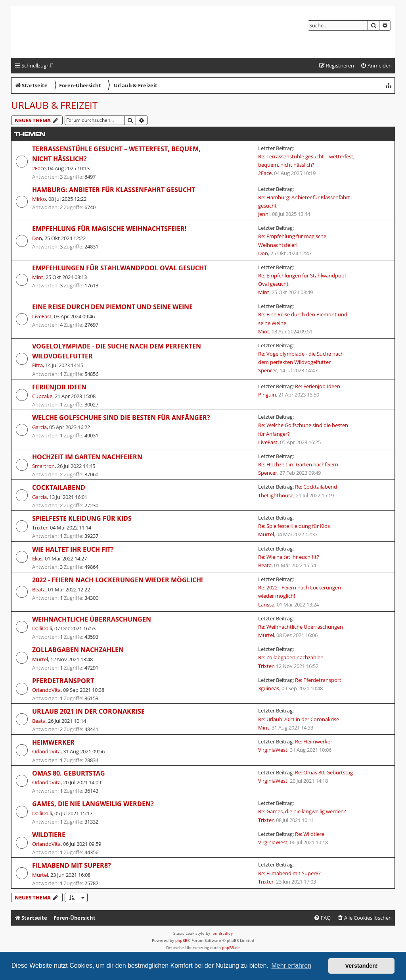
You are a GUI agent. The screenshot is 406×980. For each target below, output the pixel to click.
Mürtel (266, 534)
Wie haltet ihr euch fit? (73, 549)
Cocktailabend (59, 487)
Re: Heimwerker (314, 741)
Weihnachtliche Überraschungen (92, 619)
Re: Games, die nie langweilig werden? (302, 811)
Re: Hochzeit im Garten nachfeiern (298, 464)
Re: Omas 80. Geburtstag (324, 772)
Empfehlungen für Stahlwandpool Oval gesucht (120, 268)
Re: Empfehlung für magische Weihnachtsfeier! (292, 240)
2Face (39, 168)
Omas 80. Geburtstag (69, 773)
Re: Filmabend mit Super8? (289, 873)
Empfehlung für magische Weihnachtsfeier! (109, 229)
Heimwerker (53, 742)
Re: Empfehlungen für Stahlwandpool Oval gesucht (302, 280)
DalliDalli (42, 628)
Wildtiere (49, 835)
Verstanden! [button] (362, 966)
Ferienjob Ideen (59, 387)
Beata (265, 565)
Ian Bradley (222, 933)
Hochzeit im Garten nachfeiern (87, 457)
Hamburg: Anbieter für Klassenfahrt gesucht (114, 190)
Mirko (39, 199)
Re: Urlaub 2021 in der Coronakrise (299, 719)
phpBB (181, 940)
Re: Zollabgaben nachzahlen (291, 657)
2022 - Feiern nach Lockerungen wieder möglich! (118, 580)
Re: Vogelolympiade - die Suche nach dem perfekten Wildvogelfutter (301, 358)
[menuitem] (376, 66)
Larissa (266, 605)
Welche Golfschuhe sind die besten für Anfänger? (121, 418)
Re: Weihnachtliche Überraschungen (301, 627)
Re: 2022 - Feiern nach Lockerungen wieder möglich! (300, 592)
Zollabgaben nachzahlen (78, 650)
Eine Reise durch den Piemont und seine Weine (112, 307)
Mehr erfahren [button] (291, 966)
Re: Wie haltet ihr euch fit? (289, 557)
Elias (37, 558)
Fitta (37, 365)
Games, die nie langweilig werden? (93, 804)
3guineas (269, 688)
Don (37, 238)
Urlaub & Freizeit (54, 105)
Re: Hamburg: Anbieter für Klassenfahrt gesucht (304, 201)
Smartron (43, 466)
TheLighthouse (276, 495)
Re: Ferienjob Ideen (318, 386)
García (39, 427)
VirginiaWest (273, 750)
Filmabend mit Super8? (72, 865)
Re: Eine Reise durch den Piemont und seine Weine (303, 319)
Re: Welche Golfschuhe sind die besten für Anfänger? (303, 429)
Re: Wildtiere (310, 834)
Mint (38, 277)
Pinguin (267, 395)
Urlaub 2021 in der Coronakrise (88, 711)
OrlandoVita (46, 690)
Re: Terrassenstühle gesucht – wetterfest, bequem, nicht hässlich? (306, 161)
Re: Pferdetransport (318, 680)
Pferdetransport (63, 681)
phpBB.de (231, 947)
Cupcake (42, 396)
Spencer (268, 370)
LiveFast (42, 316)
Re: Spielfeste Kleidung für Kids (294, 526)
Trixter (40, 528)
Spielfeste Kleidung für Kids (82, 518)
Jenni (264, 214)
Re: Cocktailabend (316, 487)
